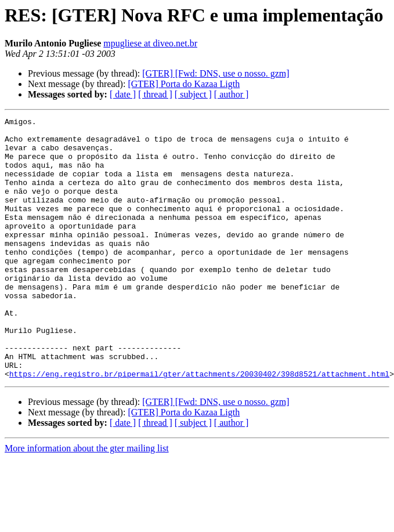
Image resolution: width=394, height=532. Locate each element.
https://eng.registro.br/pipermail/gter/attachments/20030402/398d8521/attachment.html (199, 426)
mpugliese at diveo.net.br (150, 43)
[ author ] (232, 94)
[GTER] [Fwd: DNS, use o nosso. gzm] (216, 73)
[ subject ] (193, 94)
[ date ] (123, 94)
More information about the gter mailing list (87, 500)
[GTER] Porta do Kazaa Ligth (184, 84)
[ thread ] (155, 94)
